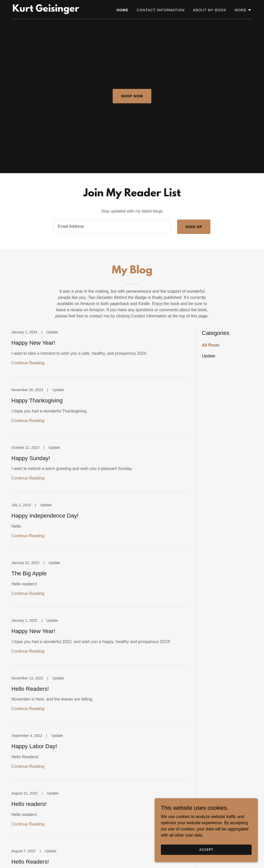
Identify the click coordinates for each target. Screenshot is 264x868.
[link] (46, 10)
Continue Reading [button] (28, 363)
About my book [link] (210, 10)
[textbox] (112, 227)
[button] (243, 10)
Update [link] (209, 356)
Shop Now (132, 96)
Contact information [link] (161, 10)
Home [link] (122, 10)
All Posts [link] (211, 345)
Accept (206, 849)
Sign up (194, 227)
